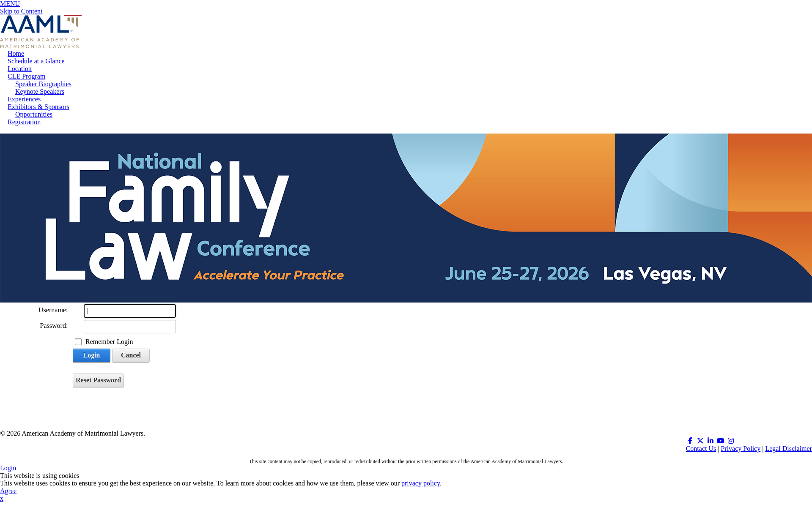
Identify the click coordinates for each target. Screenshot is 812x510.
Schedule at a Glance (36, 61)
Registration (24, 122)
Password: (54, 326)
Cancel (131, 355)
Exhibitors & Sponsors (38, 107)
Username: (53, 310)
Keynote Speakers (40, 91)
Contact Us (701, 449)
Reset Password (98, 380)
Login (91, 355)
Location (20, 69)
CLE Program (26, 76)
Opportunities (34, 114)
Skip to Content (21, 11)
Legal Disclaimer (789, 449)
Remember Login (109, 342)
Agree (8, 491)
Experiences (24, 99)
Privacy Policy (741, 449)
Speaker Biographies (43, 84)
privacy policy (421, 483)
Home (16, 53)
